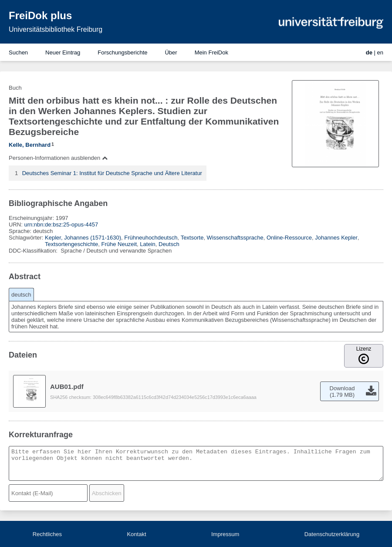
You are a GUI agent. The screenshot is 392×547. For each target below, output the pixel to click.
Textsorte (192, 238)
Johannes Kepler (336, 238)
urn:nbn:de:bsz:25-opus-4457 (61, 225)
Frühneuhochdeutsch (151, 238)
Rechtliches (47, 534)
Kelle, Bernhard (30, 145)
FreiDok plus (40, 15)
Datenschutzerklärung (332, 534)
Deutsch (169, 244)
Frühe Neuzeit (119, 244)
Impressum (225, 534)
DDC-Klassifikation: (34, 251)
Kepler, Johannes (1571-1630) (83, 238)
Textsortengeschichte (71, 244)
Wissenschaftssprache (235, 238)
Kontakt (136, 534)
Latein (147, 244)
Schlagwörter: (27, 238)
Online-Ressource (289, 238)
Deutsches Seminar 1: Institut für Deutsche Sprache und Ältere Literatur (112, 173)
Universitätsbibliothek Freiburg (56, 29)
